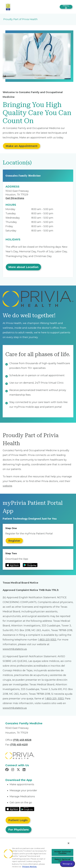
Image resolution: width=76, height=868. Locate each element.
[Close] (69, 843)
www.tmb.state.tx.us (15, 649)
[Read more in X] (19, 770)
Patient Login (18, 820)
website (7, 486)
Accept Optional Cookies (63, 852)
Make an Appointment (22, 146)
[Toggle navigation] (66, 7)
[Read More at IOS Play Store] (12, 809)
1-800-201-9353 (47, 640)
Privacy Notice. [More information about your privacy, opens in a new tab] (30, 867)
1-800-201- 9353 (54, 699)
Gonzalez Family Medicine (23, 176)
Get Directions (15, 198)
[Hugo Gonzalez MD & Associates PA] (8, 7)
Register (14, 541)
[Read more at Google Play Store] (30, 565)
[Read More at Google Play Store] (27, 809)
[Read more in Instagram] (13, 770)
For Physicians (19, 830)
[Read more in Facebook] (7, 770)
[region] (38, 853)
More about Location (23, 267)
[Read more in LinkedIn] (24, 770)
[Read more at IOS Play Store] (13, 565)
